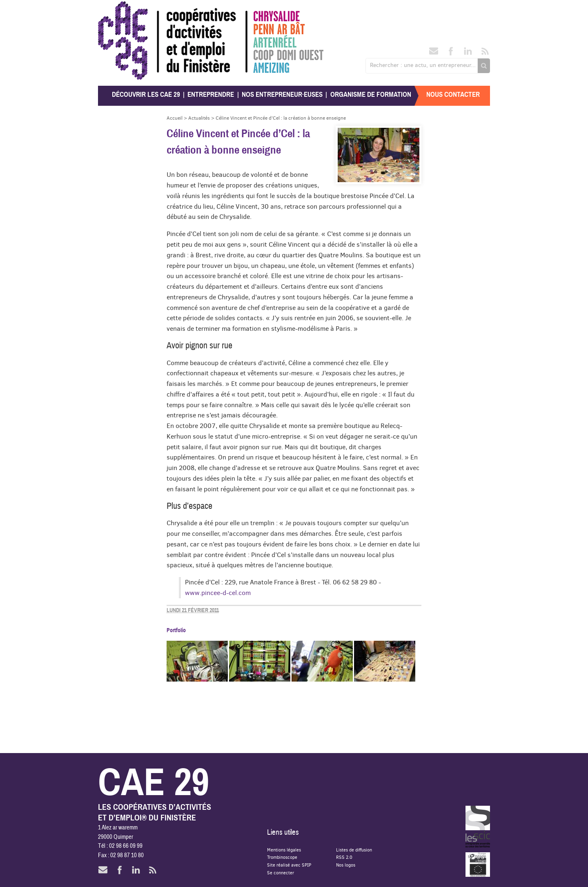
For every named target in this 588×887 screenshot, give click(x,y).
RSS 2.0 (344, 857)
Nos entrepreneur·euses (282, 95)
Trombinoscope (282, 857)
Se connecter (281, 873)
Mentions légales (284, 850)
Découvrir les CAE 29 (146, 95)
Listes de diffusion (354, 850)
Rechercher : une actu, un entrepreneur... (423, 65)
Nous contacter (453, 95)
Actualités (199, 118)
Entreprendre (211, 95)
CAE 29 (116, 9)
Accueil (175, 118)
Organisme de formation (371, 95)
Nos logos (346, 865)
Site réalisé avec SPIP (289, 865)
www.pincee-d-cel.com (218, 593)
